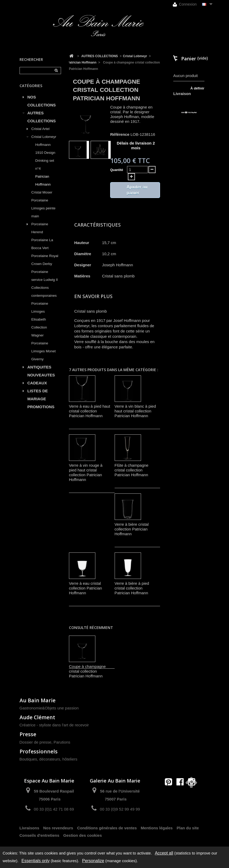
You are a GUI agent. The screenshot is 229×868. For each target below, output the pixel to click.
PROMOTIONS (41, 407)
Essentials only (36, 861)
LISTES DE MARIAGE (38, 395)
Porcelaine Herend (40, 228)
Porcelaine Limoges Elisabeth (40, 311)
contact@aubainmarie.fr (182, 793)
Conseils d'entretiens (39, 835)
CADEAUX (37, 383)
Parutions (62, 742)
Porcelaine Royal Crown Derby (45, 260)
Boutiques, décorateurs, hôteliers (48, 759)
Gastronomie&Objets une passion (49, 708)
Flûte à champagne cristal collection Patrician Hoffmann (132, 470)
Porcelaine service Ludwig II (45, 276)
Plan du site (188, 828)
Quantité (117, 170)
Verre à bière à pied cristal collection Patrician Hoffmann (132, 588)
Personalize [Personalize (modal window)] (93, 861)
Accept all (164, 853)
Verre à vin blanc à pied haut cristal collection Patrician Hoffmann (135, 411)
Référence (120, 134)
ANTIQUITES (39, 367)
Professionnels (39, 751)
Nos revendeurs (58, 828)
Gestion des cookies (83, 835)
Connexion (185, 4)
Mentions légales (157, 828)
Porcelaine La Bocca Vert (42, 244)
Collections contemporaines (44, 292)
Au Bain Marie (38, 700)
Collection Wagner (39, 331)
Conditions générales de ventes (107, 828)
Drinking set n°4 (45, 165)
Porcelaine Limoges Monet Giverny (44, 351)
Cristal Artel (41, 129)
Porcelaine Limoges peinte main (44, 208)
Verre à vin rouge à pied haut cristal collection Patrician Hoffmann (86, 472)
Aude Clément (37, 717)
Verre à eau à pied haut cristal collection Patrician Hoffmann (90, 411)
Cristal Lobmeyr (44, 137)
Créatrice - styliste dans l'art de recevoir (54, 725)
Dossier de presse (36, 742)
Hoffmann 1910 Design (45, 149)
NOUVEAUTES (41, 375)
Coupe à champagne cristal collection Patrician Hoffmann (87, 671)
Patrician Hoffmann (43, 180)
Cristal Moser (42, 192)
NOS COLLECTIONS (42, 101)
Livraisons (29, 828)
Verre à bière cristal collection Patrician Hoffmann (132, 529)
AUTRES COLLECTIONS (42, 117)
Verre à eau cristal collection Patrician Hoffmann (85, 588)
